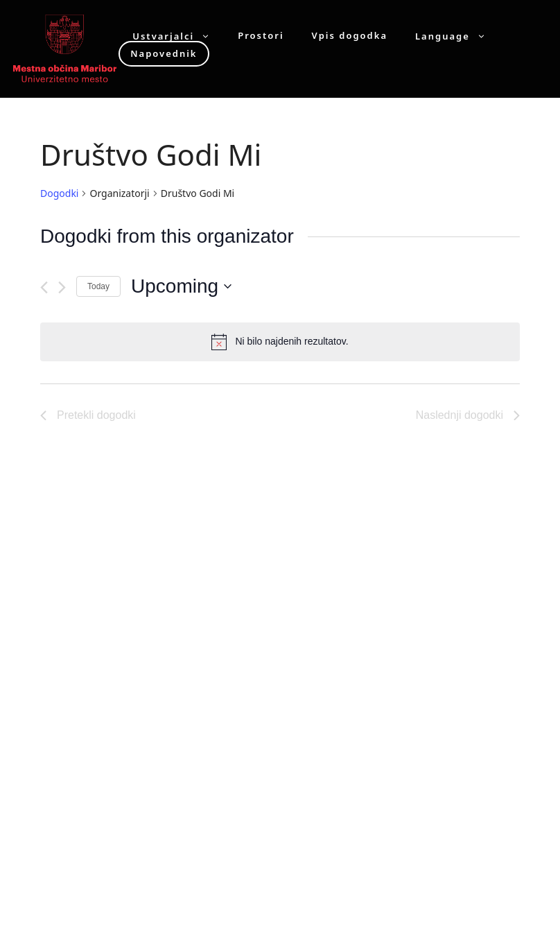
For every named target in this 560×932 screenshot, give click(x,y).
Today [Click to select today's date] (98, 286)
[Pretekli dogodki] (44, 287)
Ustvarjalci (178, 36)
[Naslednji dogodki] (62, 287)
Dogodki (59, 193)
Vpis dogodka (350, 36)
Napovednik (164, 53)
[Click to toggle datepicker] (181, 286)
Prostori (261, 36)
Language (457, 36)
